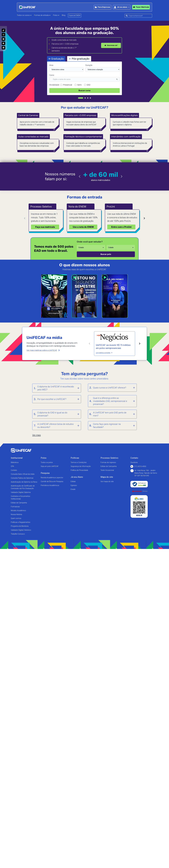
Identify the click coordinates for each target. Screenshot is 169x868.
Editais (73, 481)
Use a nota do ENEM (83, 227)
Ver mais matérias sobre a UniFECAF (43, 350)
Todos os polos (47, 462)
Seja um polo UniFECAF (50, 466)
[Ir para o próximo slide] (122, 176)
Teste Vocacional (107, 470)
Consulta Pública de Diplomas (22, 478)
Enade (73, 489)
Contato (14, 470)
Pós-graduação (79, 59)
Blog (64, 15)
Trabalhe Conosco (18, 534)
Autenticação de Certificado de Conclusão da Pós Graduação (23, 487)
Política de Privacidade (79, 470)
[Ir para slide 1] (81, 98)
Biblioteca (15, 462)
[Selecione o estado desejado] (91, 248)
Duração (89, 65)
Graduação (56, 59)
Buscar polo (106, 254)
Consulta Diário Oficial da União (23, 474)
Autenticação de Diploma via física (24, 482)
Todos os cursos (24, 15)
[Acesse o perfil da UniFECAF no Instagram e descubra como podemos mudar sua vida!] (3, 35)
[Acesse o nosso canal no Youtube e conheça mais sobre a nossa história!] (3, 39)
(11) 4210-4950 (138, 466)
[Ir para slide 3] (88, 98)
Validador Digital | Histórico (21, 530)
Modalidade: (54, 85)
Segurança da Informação (81, 466)
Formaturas (15, 507)
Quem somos (16, 518)
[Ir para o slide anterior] (80, 176)
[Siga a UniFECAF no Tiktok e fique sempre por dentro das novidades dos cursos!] (3, 30)
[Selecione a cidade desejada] (121, 248)
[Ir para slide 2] (85, 98)
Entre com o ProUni (121, 227)
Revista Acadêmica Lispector (52, 478)
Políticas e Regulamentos (21, 522)
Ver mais (37, 435)
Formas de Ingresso (108, 462)
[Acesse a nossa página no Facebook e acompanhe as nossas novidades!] (3, 43)
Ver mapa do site (107, 481)
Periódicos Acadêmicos (50, 485)
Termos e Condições (79, 462)
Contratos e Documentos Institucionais (20, 498)
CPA (12, 466)
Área (51, 65)
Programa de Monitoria (20, 526)
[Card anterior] (25, 218)
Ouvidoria (134, 462)
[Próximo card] (144, 218)
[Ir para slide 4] (90, 98)
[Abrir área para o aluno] (122, 7)
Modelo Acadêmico (18, 511)
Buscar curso (85, 90)
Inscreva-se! (111, 45)
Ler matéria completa (104, 353)
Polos (56, 15)
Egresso (74, 485)
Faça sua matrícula (45, 227)
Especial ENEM (75, 15)
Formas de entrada (42, 15)
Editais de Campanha (19, 503)
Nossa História (16, 514)
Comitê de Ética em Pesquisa (52, 481)
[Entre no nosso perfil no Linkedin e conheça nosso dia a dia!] (3, 48)
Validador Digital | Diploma (21, 492)
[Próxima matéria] (140, 344)
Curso (52, 75)
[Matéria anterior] (89, 344)
